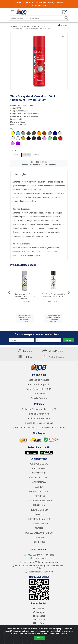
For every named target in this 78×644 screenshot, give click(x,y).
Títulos (25, 357)
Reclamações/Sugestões (39, 572)
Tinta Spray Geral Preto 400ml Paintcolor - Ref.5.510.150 (53, 295)
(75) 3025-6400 (39, 558)
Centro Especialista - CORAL (39, 389)
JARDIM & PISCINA (39, 524)
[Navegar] (9, 293)
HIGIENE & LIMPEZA (39, 510)
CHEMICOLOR (21, 122)
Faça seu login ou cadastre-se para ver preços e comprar (39, 163)
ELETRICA (39, 487)
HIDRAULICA (39, 505)
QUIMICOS (39, 537)
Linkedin (39, 620)
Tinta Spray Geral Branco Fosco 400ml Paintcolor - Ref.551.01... (25, 297)
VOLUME (14, 150)
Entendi (40, 638)
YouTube (39, 623)
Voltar (63, 25)
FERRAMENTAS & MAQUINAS (39, 501)
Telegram (39, 609)
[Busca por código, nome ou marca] (37, 18)
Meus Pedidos (53, 351)
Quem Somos (39, 394)
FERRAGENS (39, 496)
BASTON (23, 125)
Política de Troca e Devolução (39, 423)
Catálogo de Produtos (39, 380)
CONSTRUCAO (39, 482)
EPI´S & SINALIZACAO (39, 492)
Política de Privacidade (39, 418)
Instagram (39, 612)
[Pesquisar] (66, 18)
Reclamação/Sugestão (39, 385)
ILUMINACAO (39, 514)
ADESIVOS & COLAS (39, 464)
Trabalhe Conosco (39, 398)
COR (12, 129)
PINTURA (39, 528)
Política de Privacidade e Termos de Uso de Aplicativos (39, 428)
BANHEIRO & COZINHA (39, 478)
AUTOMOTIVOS (39, 473)
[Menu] (13, 12)
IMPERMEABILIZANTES (39, 519)
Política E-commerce (39, 414)
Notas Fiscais (53, 357)
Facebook (39, 616)
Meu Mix (25, 351)
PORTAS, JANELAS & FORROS (39, 533)
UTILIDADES (39, 542)
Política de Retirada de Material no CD (39, 409)
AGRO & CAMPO (39, 469)
